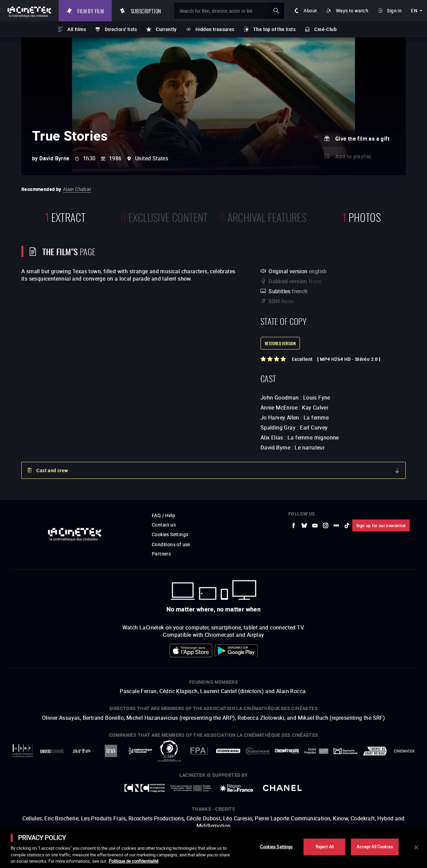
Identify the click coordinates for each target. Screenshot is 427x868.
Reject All (325, 847)
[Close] (416, 847)
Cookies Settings (276, 847)
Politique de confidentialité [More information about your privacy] (134, 861)
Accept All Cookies (375, 847)
